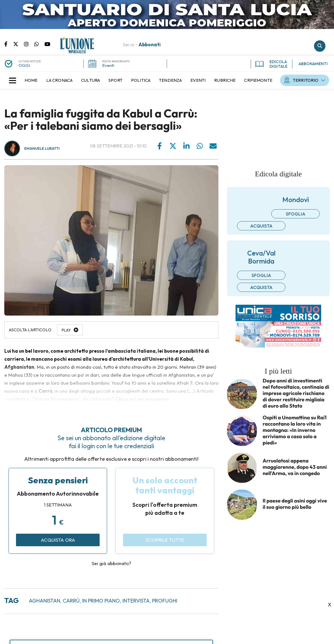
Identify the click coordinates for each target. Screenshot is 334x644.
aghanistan (45, 601)
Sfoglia (296, 214)
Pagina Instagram (29, 44)
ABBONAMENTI (313, 64)
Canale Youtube (47, 44)
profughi (165, 601)
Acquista (261, 226)
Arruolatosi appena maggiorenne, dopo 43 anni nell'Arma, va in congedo (295, 467)
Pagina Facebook (9, 44)
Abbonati (150, 44)
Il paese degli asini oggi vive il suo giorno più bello (295, 504)
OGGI (24, 65)
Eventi (108, 65)
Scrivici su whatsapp (39, 44)
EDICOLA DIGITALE (271, 64)
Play (66, 330)
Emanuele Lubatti (42, 149)
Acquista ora (58, 540)
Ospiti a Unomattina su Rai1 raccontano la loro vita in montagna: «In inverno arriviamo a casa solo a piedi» (295, 430)
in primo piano (101, 601)
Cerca (320, 46)
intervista (136, 601)
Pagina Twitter (19, 44)
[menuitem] (31, 80)
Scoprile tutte (165, 540)
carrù (71, 601)
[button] (13, 80)
